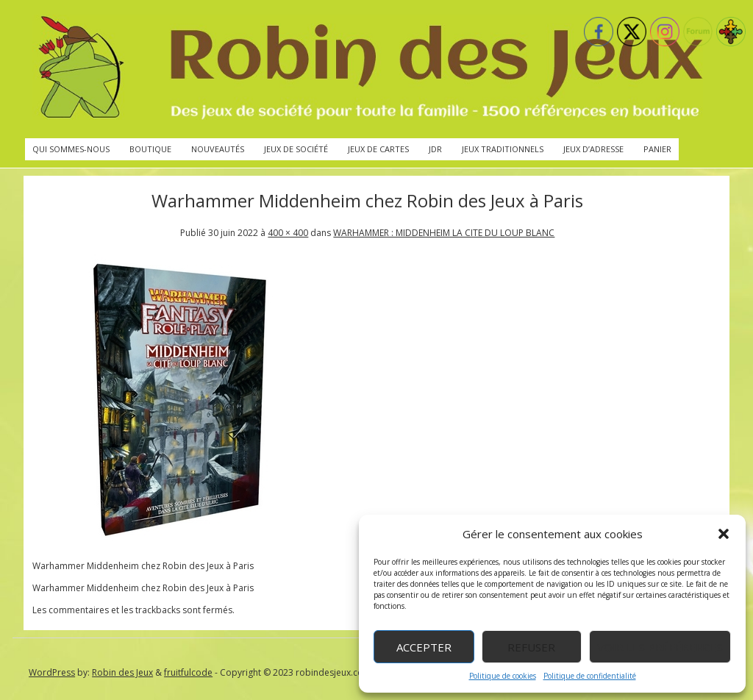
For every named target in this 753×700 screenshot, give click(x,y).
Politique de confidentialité (590, 676)
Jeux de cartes (378, 149)
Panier (657, 149)
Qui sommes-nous (71, 149)
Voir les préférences (660, 647)
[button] (724, 534)
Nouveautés (218, 149)
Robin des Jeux (122, 672)
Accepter (424, 647)
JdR (435, 149)
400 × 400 (288, 233)
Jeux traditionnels (503, 149)
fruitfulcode (188, 672)
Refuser (531, 647)
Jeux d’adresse (593, 149)
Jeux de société (296, 149)
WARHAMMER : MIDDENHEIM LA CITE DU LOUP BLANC (444, 233)
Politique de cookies (503, 676)
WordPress (52, 672)
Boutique (150, 149)
